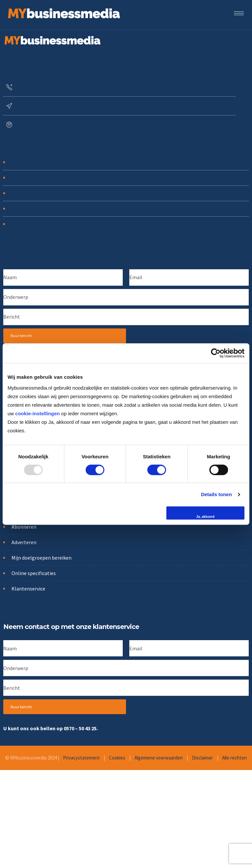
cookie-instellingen (37, 413)
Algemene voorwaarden (159, 758)
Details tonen (216, 494)
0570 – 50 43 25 (80, 728)
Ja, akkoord (205, 517)
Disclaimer (202, 758)
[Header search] (241, 23)
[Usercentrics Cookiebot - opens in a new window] (216, 353)
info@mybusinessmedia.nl (44, 124)
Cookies (117, 758)
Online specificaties (34, 209)
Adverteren (24, 178)
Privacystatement (81, 758)
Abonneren (24, 162)
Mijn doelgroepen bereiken (42, 193)
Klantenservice (28, 224)
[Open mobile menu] (241, 13)
